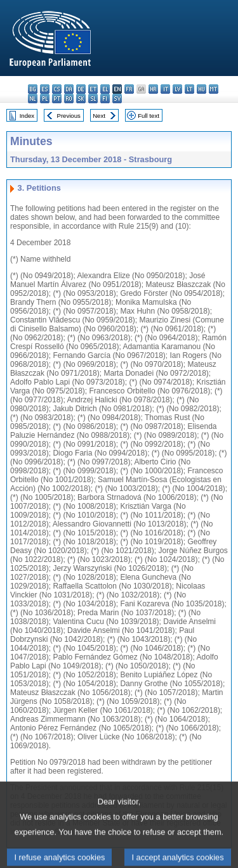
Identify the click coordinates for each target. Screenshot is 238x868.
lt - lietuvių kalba (189, 89)
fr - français (129, 89)
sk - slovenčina (81, 99)
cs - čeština (57, 89)
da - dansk (69, 89)
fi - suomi (105, 99)
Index (27, 116)
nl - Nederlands (33, 99)
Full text (149, 116)
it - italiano (165, 89)
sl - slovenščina (93, 99)
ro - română (69, 99)
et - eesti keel (93, 89)
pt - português (57, 99)
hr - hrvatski (153, 89)
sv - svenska (117, 99)
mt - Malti (214, 89)
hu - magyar (202, 89)
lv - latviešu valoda (177, 89)
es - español (45, 89)
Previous (69, 116)
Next (99, 116)
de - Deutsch (81, 89)
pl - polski (45, 99)
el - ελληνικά (105, 89)
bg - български (33, 89)
